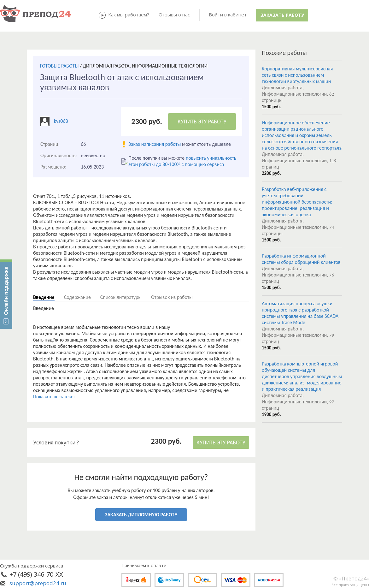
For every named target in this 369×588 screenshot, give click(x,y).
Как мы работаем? (129, 15)
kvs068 (61, 121)
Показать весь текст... (56, 397)
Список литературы (121, 297)
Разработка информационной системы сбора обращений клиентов (301, 259)
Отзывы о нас (174, 15)
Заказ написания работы (155, 144)
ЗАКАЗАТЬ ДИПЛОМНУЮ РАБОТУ (141, 515)
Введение (44, 297)
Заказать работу (282, 15)
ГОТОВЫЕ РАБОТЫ (59, 66)
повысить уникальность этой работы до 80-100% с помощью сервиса (182, 161)
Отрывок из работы (172, 297)
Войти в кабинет (228, 15)
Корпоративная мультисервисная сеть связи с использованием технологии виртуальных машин (297, 75)
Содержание (77, 297)
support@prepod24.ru (38, 583)
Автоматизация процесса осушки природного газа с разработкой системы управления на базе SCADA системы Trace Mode (300, 313)
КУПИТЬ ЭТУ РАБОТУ (202, 122)
